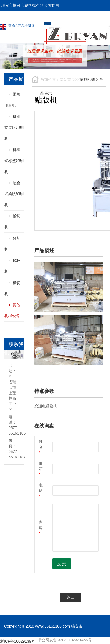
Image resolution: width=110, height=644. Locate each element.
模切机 (12, 222)
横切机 (12, 288)
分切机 (12, 244)
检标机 (12, 266)
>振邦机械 (86, 80)
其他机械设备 (12, 310)
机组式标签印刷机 (14, 161)
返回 (71, 597)
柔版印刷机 (12, 100)
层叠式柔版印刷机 (14, 194)
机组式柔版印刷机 (14, 127)
